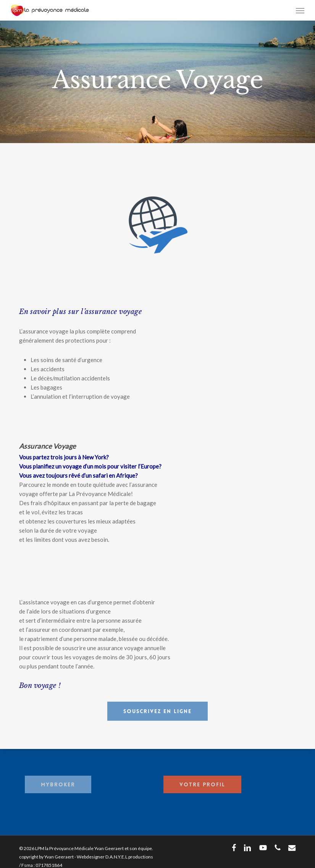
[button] (300, 10)
